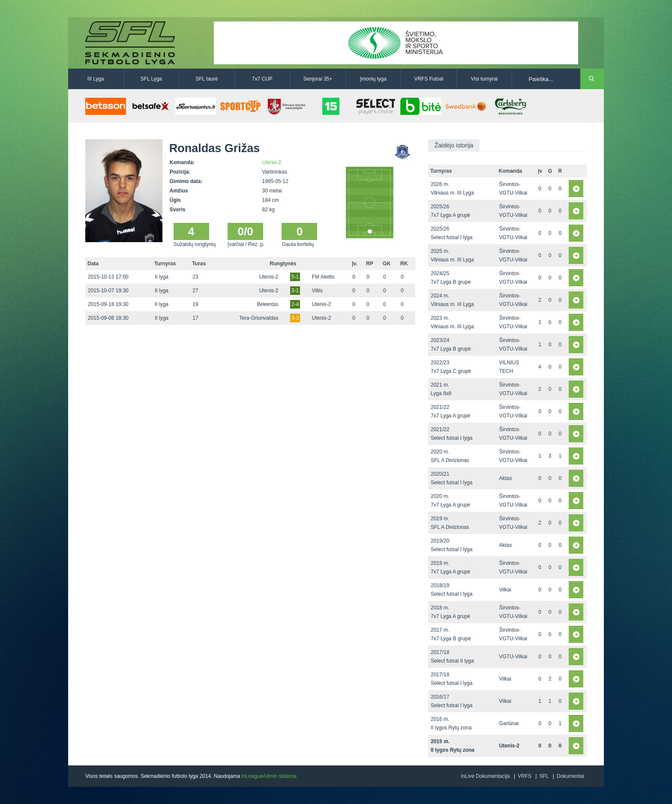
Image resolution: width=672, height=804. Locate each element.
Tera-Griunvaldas (259, 318)
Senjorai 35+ (318, 79)
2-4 (295, 304)
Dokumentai (570, 776)
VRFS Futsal (429, 79)
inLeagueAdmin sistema (269, 776)
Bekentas (267, 304)
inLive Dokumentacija (485, 776)
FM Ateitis (323, 277)
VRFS (525, 776)
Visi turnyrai (484, 79)
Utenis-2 (272, 162)
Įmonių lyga (373, 79)
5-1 (295, 277)
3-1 (295, 291)
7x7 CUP (262, 79)
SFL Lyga (151, 79)
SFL (544, 776)
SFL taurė (207, 79)
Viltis (317, 291)
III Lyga (96, 79)
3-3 (295, 318)
